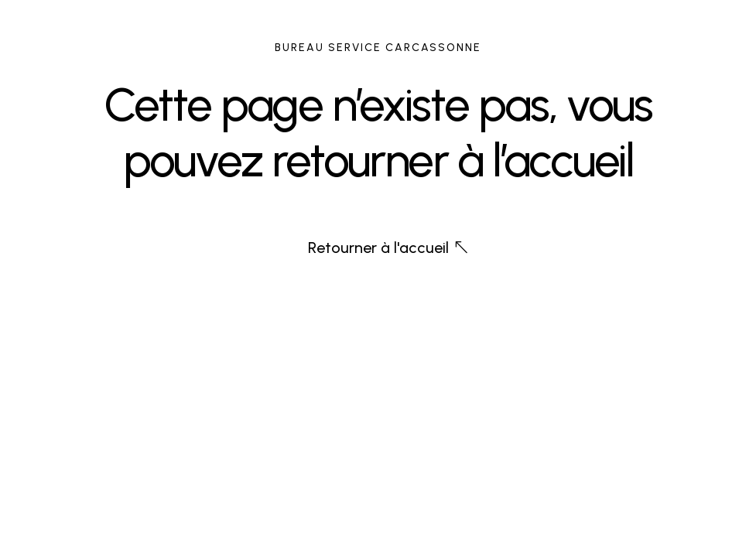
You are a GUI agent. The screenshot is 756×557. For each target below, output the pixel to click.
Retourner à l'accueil (378, 248)
